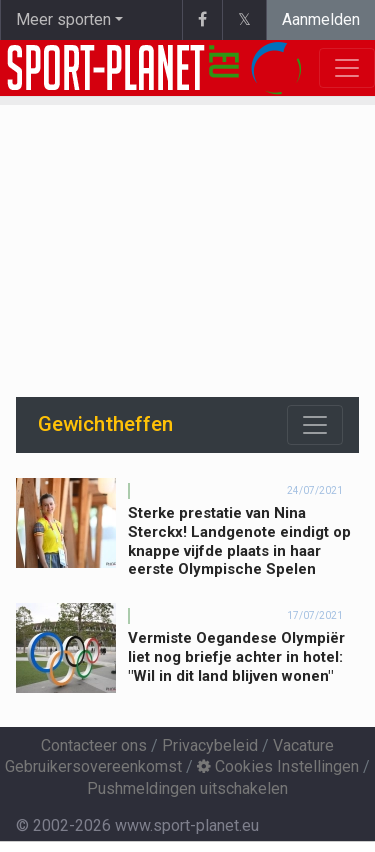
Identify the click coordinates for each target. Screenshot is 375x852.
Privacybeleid (210, 745)
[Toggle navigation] (315, 425)
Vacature (303, 745)
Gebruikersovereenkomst (93, 766)
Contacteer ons (94, 745)
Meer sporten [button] (63, 19)
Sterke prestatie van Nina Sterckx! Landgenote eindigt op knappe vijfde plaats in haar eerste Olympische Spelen (239, 541)
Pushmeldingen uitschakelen (187, 788)
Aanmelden (321, 19)
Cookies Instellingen (278, 766)
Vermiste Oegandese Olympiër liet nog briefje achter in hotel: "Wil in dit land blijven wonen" (236, 657)
